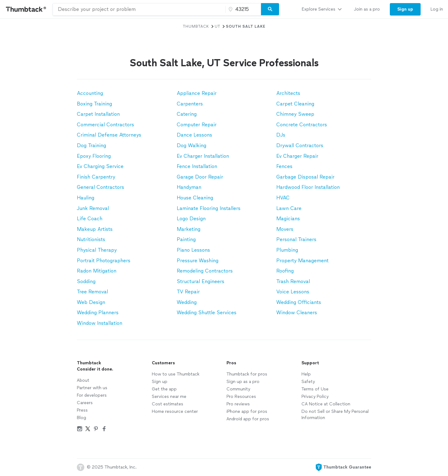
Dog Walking (191, 145)
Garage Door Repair (200, 177)
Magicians (288, 219)
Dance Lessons (194, 135)
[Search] (270, 9)
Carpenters (190, 104)
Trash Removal (293, 281)
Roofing (285, 271)
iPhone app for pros (247, 411)
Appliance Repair (197, 93)
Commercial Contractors (105, 125)
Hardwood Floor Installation (308, 187)
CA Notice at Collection (326, 404)
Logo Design (191, 219)
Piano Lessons (193, 250)
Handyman (189, 187)
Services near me (169, 397)
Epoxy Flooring (94, 156)
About (83, 380)
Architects (288, 93)
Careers (85, 403)
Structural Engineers (201, 281)
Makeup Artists (95, 229)
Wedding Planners (98, 313)
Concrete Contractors (302, 125)
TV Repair (188, 292)
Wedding (187, 302)
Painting (186, 239)
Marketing (189, 229)
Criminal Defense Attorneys (109, 135)
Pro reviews (238, 404)
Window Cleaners (297, 313)
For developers (92, 395)
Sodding (86, 281)
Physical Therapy (97, 250)
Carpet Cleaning (295, 104)
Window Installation (100, 323)
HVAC (283, 198)
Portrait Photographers (104, 261)
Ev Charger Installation (203, 156)
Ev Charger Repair (297, 156)
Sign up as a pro (243, 382)
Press (82, 410)
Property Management (302, 261)
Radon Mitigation (97, 271)
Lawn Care (289, 208)
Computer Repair (197, 125)
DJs (281, 135)
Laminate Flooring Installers (209, 208)
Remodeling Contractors (205, 271)
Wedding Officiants (299, 302)
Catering (187, 114)
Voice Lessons (293, 292)
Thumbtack (196, 26)
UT (217, 26)
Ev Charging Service (100, 166)
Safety (308, 382)
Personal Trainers (296, 239)
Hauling (86, 198)
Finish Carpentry (96, 177)
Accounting (90, 93)
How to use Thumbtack (176, 374)
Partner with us (92, 388)
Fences (284, 166)
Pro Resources (241, 397)
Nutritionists (91, 239)
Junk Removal (93, 208)
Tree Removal (92, 292)
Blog (82, 418)
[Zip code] (242, 9)
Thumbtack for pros (247, 374)
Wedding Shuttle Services (207, 313)
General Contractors (100, 187)
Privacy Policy (315, 397)
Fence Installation (197, 166)
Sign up (160, 382)
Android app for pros (248, 419)
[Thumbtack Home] (26, 9)
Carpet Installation (98, 114)
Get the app (164, 389)
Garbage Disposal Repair (305, 177)
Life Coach (90, 219)
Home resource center (175, 411)
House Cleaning (195, 198)
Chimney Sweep (295, 114)
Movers (285, 229)
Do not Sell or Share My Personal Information (335, 415)
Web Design (91, 302)
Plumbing (287, 250)
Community (238, 389)
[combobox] (139, 9)
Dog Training (91, 145)
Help (306, 374)
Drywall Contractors (300, 145)
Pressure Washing (198, 261)
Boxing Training (94, 104)
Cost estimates (168, 404)
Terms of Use (315, 389)
